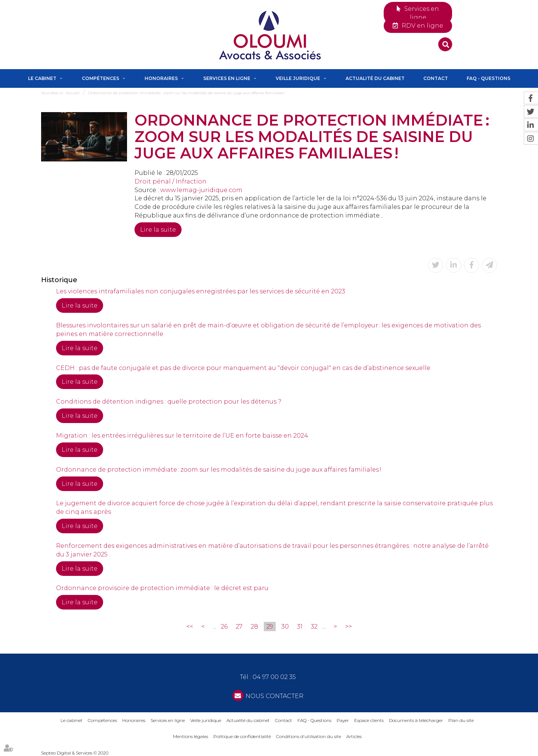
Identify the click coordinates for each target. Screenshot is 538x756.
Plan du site (461, 720)
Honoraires (161, 78)
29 (270, 627)
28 (254, 627)
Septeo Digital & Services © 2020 (75, 753)
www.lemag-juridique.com (201, 190)
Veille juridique (298, 78)
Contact (436, 78)
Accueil (73, 93)
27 (239, 627)
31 (300, 627)
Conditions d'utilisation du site (309, 736)
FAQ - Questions (488, 78)
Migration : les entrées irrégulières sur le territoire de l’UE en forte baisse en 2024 (182, 436)
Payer (343, 720)
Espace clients (369, 720)
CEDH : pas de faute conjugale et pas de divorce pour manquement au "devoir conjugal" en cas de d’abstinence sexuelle (243, 368)
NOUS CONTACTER (274, 696)
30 (285, 627)
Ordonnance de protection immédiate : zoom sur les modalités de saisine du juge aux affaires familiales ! (187, 93)
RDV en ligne (422, 26)
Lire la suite (158, 230)
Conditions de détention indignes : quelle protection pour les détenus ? (169, 402)
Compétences (101, 78)
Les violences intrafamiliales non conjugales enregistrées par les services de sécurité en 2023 (201, 291)
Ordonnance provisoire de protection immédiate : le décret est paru (162, 588)
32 (314, 627)
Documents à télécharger (416, 720)
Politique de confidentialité (242, 736)
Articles (354, 736)
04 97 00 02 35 (274, 677)
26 (224, 627)
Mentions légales (191, 736)
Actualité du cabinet (375, 78)
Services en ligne (422, 13)
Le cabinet (42, 78)
